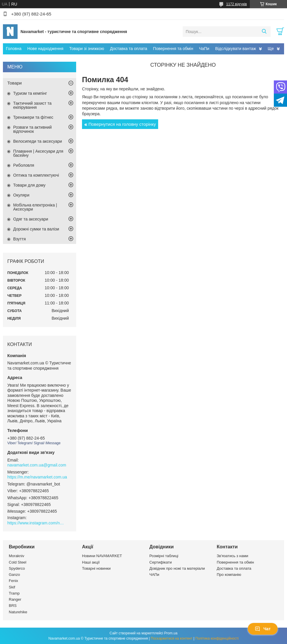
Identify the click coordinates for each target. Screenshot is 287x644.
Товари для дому (29, 185)
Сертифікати (161, 562)
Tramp (14, 593)
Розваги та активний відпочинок (33, 129)
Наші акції (91, 562)
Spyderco (17, 568)
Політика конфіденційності (217, 638)
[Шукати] (264, 32)
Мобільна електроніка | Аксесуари (35, 207)
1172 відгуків (236, 4)
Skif (12, 587)
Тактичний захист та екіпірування (32, 105)
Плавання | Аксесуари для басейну (38, 153)
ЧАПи (154, 575)
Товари (14, 83)
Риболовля (24, 165)
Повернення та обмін (173, 49)
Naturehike (18, 612)
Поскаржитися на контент (172, 638)
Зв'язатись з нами (232, 556)
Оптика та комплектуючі (36, 175)
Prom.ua (171, 633)
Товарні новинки (96, 568)
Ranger (15, 599)
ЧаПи (204, 49)
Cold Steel (18, 562)
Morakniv (17, 556)
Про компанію (229, 575)
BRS (13, 606)
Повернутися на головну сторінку (122, 124)
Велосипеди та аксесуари (38, 141)
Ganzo (14, 575)
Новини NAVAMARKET (102, 556)
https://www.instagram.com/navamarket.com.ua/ (37, 523)
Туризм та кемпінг (30, 93)
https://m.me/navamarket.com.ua (37, 477)
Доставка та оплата (129, 49)
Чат (263, 629)
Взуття (19, 239)
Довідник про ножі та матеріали (177, 568)
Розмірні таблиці (164, 556)
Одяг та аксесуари (31, 219)
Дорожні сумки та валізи (36, 229)
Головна (14, 49)
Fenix (13, 581)
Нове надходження (45, 49)
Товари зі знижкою (87, 49)
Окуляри (21, 195)
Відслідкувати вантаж (236, 49)
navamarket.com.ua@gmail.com (37, 465)
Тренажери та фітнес (33, 117)
